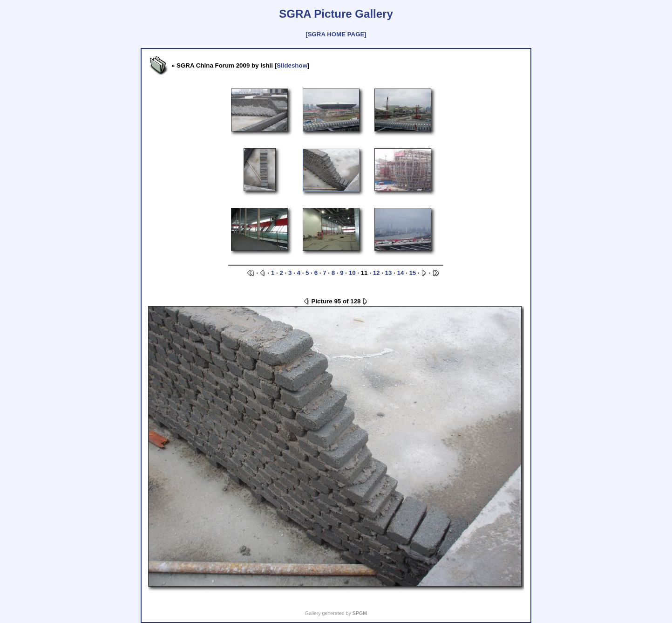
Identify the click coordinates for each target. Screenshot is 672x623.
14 (401, 273)
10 (352, 273)
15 (412, 273)
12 (377, 273)
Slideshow (292, 65)
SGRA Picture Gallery (336, 14)
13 (389, 273)
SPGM (360, 613)
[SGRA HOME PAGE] (336, 34)
